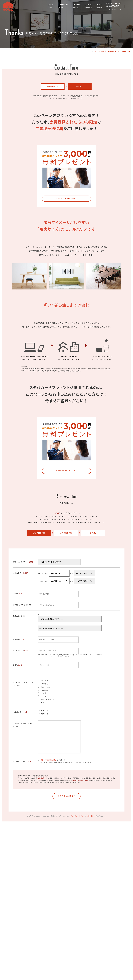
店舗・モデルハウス (23, 562)
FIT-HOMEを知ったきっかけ (23, 684)
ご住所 (18, 665)
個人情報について (23, 762)
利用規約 (91, 817)
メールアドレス (21, 651)
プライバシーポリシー (78, 817)
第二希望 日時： (43, 581)
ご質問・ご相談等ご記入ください (23, 725)
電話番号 (19, 640)
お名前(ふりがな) (22, 605)
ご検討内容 (20, 712)
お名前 (18, 594)
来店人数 (19, 616)
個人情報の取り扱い (49, 760)
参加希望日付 (21, 573)
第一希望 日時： (43, 574)
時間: (72, 574)
